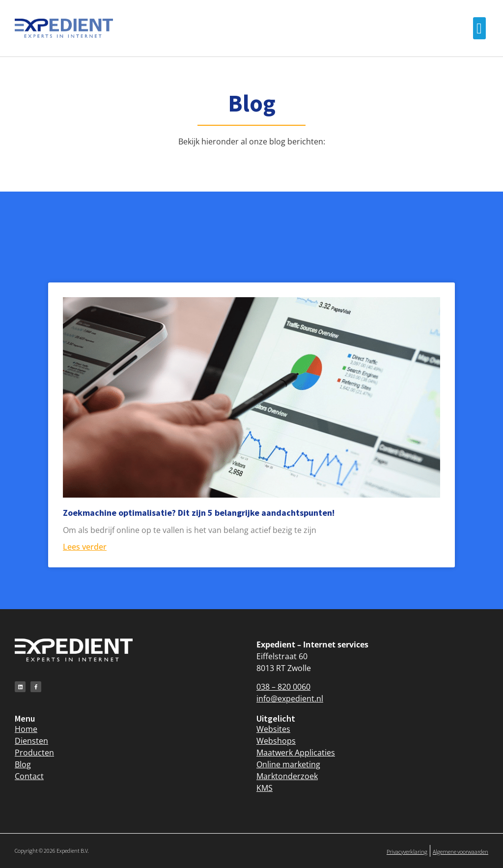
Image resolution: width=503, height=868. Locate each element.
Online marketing (288, 764)
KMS (265, 788)
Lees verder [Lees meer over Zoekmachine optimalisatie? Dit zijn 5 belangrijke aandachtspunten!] (85, 547)
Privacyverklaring (407, 852)
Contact (29, 776)
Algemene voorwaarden (461, 852)
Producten (34, 753)
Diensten (31, 741)
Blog (23, 764)
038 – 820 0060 (283, 687)
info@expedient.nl (290, 699)
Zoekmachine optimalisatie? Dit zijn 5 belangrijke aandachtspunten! (199, 513)
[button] (479, 28)
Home (26, 729)
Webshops (276, 741)
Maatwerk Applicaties (296, 753)
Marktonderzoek (287, 776)
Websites (273, 729)
